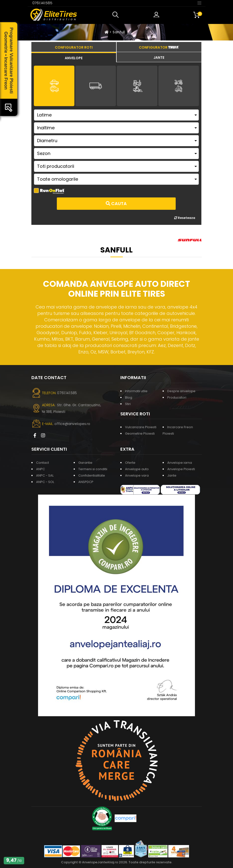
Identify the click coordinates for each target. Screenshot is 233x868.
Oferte (130, 463)
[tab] (74, 57)
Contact (42, 463)
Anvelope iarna (180, 463)
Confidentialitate (92, 475)
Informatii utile (136, 391)
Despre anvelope (181, 391)
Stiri (128, 404)
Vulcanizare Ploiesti (141, 427)
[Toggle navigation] (199, 3)
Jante (172, 475)
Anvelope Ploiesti (181, 469)
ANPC (41, 469)
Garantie (85, 463)
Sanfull (119, 32)
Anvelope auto (137, 469)
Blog (129, 397)
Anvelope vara (137, 475)
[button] (117, 15)
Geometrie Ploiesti (140, 434)
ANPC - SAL (45, 475)
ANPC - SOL (45, 482)
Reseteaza (185, 218)
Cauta (116, 203)
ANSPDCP (86, 482)
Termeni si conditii (93, 469)
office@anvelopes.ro (72, 424)
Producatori (177, 397)
